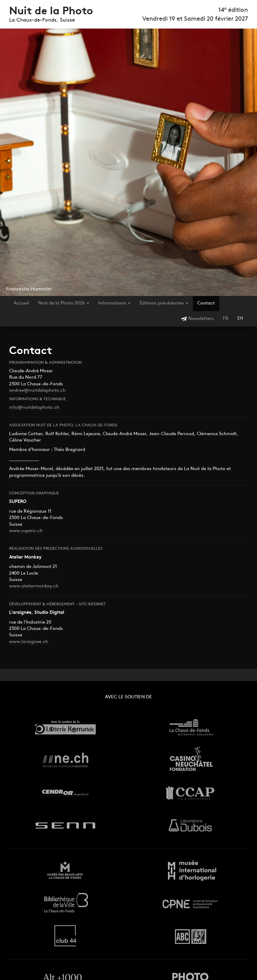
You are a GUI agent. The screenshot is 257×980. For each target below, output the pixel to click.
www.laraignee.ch (29, 642)
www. (15, 586)
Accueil (21, 303)
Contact (206, 303)
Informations (114, 303)
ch (56, 586)
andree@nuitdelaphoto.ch (37, 391)
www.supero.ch (26, 531)
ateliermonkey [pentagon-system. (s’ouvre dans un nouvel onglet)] (36, 586)
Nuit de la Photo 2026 (64, 303)
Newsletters (197, 319)
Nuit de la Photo (51, 12)
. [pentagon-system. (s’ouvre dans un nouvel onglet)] (52, 586)
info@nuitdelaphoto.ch (34, 408)
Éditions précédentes (164, 303)
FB (226, 319)
